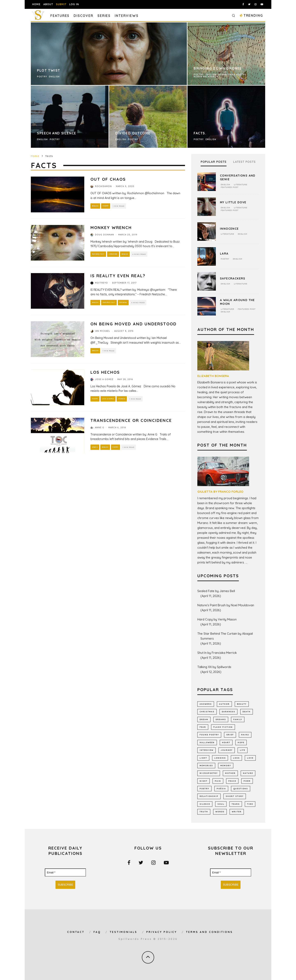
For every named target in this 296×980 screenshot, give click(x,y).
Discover (83, 16)
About (48, 4)
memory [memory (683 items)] (226, 765)
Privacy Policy (162, 932)
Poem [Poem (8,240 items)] (247, 781)
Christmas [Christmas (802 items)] (207, 712)
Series (104, 16)
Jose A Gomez (104, 379)
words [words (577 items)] (220, 812)
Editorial (126, 302)
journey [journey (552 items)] (227, 750)
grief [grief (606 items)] (230, 735)
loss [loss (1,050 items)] (236, 758)
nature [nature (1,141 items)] (248, 773)
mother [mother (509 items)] (230, 773)
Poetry (107, 206)
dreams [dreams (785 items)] (221, 719)
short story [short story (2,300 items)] (235, 796)
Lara (224, 254)
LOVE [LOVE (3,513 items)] (250, 758)
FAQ (97, 932)
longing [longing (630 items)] (220, 758)
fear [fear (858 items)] (203, 727)
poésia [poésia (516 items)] (221, 789)
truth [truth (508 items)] (204, 812)
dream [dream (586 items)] (204, 719)
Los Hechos (105, 372)
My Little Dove (233, 202)
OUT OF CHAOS (108, 179)
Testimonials (124, 932)
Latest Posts (244, 162)
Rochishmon (103, 186)
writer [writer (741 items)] (237, 812)
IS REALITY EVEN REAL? (118, 276)
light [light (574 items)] (203, 758)
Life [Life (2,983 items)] (243, 750)
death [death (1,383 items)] (247, 712)
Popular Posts (214, 162)
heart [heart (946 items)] (226, 742)
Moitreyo (101, 283)
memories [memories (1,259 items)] (206, 765)
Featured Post (99, 254)
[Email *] (65, 873)
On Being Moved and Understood (134, 324)
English (96, 206)
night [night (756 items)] (203, 781)
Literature (116, 254)
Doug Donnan (105, 235)
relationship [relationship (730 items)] (209, 796)
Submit (61, 4)
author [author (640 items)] (224, 704)
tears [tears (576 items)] (236, 804)
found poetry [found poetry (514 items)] (209, 735)
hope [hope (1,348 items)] (241, 742)
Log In (74, 4)
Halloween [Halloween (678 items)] (207, 742)
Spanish (124, 399)
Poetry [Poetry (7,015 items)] (204, 789)
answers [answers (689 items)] (206, 704)
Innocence (229, 229)
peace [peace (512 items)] (232, 781)
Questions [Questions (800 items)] (241, 789)
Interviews (127, 16)
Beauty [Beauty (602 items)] (242, 704)
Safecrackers (233, 278)
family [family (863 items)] (238, 719)
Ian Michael (103, 331)
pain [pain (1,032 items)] (218, 781)
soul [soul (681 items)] (221, 804)
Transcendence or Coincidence (131, 420)
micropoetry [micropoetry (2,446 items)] (209, 773)
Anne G (100, 428)
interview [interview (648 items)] (206, 750)
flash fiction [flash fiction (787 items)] (223, 727)
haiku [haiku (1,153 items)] (245, 735)
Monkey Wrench (111, 228)
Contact (76, 932)
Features (60, 16)
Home (36, 4)
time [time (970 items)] (250, 804)
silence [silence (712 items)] (205, 804)
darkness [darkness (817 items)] (228, 712)
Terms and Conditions (209, 932)
